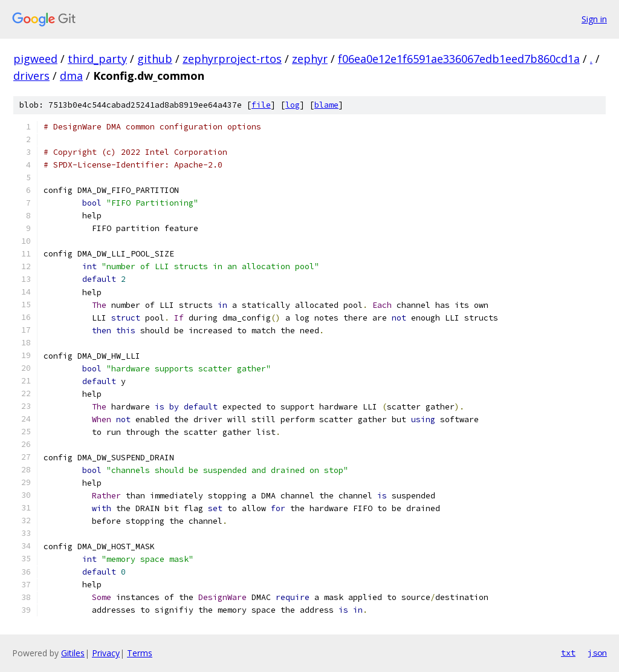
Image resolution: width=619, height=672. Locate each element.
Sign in (594, 19)
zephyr (310, 59)
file (261, 105)
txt (568, 653)
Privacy (106, 653)
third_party (97, 59)
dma (71, 76)
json (597, 653)
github (155, 59)
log (293, 105)
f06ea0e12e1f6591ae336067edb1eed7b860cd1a (459, 59)
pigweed (35, 59)
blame (326, 105)
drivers (31, 76)
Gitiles (73, 653)
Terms (140, 653)
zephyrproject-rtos (232, 59)
